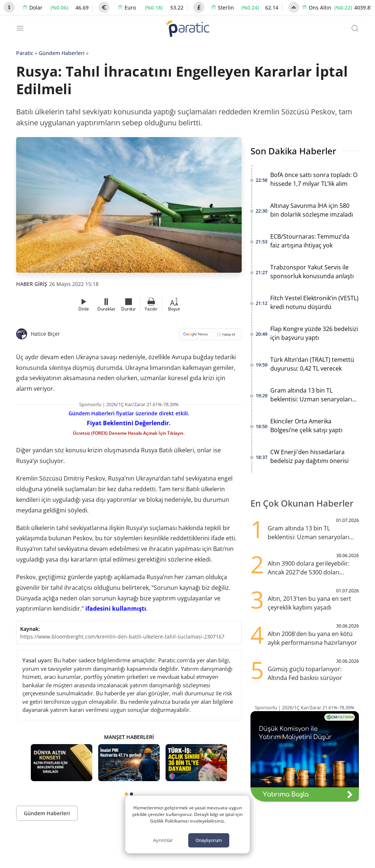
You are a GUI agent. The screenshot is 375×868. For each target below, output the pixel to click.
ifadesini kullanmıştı (116, 608)
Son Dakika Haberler (293, 151)
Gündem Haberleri (62, 53)
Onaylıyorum (209, 840)
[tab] (126, 794)
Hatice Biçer (45, 334)
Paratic (25, 53)
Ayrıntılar (163, 840)
